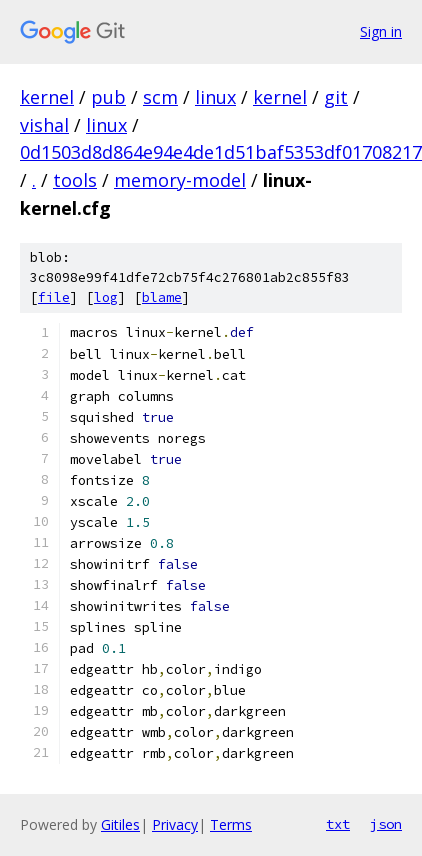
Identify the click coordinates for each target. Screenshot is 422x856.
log (106, 297)
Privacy (175, 824)
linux (215, 97)
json (386, 824)
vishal (44, 125)
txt (338, 824)
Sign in (381, 31)
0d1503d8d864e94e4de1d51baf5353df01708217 (221, 152)
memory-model (180, 180)
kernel (47, 97)
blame (162, 297)
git (336, 97)
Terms (231, 824)
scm (160, 97)
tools (75, 180)
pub (108, 97)
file (54, 297)
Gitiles (120, 824)
